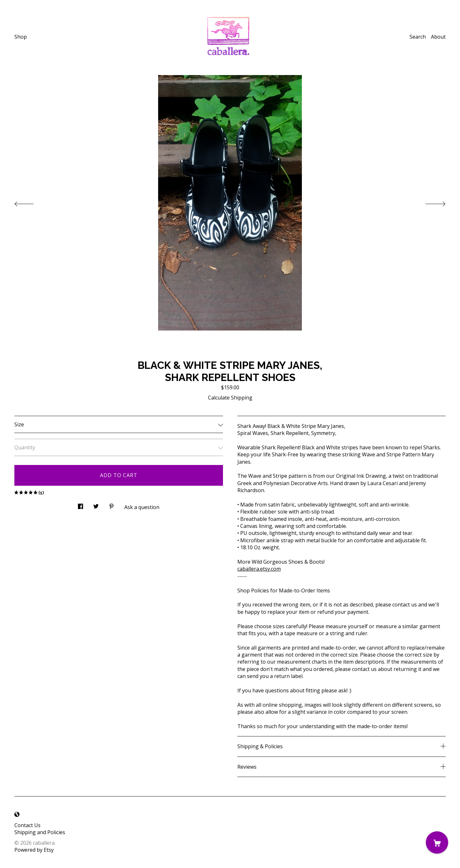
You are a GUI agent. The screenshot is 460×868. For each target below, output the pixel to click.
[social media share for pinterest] (111, 504)
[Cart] (437, 842)
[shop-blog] (17, 814)
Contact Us (27, 825)
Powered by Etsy (34, 850)
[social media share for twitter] (96, 504)
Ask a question (142, 507)
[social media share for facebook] (80, 504)
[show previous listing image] (30, 202)
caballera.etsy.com (259, 569)
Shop (21, 37)
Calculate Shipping (230, 398)
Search (418, 37)
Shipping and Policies (40, 832)
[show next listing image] (430, 202)
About (438, 37)
